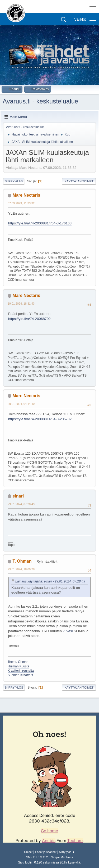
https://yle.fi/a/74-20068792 (29, 319)
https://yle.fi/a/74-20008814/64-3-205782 (40, 419)
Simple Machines (62, 857)
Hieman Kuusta (18, 666)
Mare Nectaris (26, 195)
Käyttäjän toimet (79, 181)
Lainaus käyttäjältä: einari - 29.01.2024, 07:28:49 (50, 581)
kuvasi (68, 631)
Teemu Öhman (18, 662)
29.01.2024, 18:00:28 (21, 569)
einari (18, 496)
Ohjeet (28, 852)
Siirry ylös (14, 688)
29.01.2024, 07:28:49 (21, 504)
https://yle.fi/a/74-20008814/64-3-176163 (40, 223)
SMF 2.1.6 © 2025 (38, 857)
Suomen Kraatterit (20, 675)
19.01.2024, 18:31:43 (21, 304)
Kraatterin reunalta (21, 671)
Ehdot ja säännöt (46, 852)
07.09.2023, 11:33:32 (21, 203)
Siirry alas (14, 181)
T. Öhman (22, 561)
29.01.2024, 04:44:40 (21, 404)
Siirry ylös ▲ (67, 852)
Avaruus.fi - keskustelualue (40, 101)
